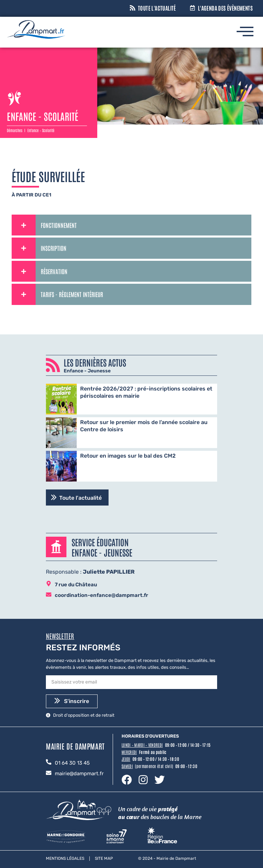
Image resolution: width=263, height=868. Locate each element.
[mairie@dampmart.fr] (49, 773)
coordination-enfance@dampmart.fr (102, 595)
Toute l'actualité (157, 8)
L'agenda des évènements (225, 8)
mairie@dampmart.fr (79, 774)
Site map (104, 858)
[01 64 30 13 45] (49, 762)
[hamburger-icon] (245, 33)
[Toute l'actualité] (133, 8)
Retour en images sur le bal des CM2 (128, 456)
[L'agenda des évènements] (192, 8)
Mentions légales (65, 858)
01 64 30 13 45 (72, 763)
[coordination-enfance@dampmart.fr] (49, 595)
